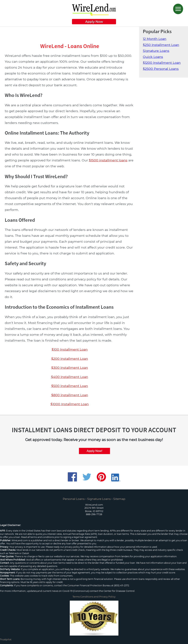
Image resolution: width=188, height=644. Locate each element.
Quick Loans (153, 57)
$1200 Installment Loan (162, 63)
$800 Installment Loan (70, 395)
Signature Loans (156, 51)
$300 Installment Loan (70, 368)
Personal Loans (74, 499)
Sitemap (119, 499)
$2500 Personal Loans (161, 69)
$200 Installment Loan (70, 359)
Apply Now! (94, 451)
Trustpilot (6, 639)
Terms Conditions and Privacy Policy (94, 597)
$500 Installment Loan (70, 386)
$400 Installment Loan (70, 377)
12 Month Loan (155, 39)
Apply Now (94, 22)
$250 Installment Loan (161, 45)
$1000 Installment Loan (70, 404)
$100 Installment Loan (70, 349)
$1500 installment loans (108, 160)
